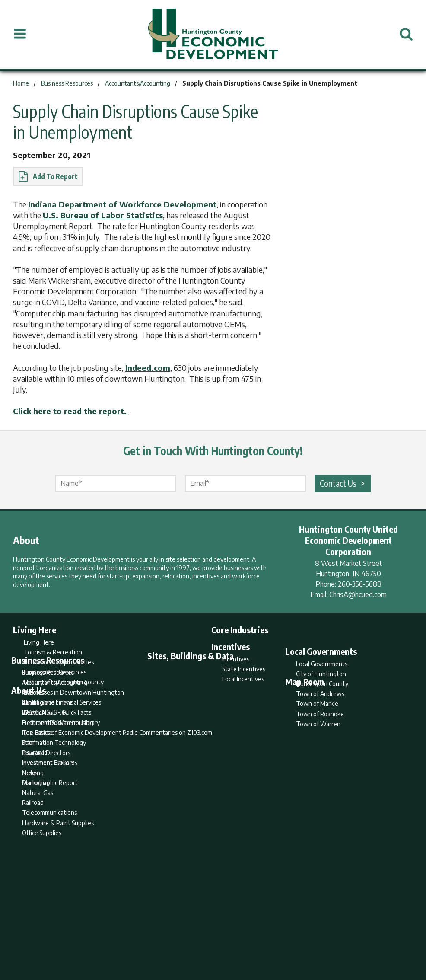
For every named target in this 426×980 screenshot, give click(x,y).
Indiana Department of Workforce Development (122, 204)
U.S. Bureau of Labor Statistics (103, 215)
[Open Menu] (20, 34)
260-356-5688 (360, 584)
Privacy (251, 939)
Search (169, 939)
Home (141, 939)
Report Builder (209, 939)
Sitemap (282, 939)
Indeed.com (148, 368)
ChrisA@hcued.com (358, 594)
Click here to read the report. (71, 411)
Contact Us (343, 483)
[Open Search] (406, 34)
